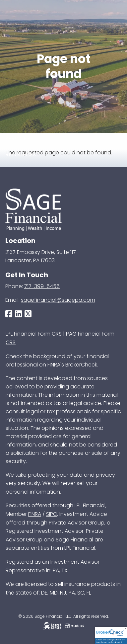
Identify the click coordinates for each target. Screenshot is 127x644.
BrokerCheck (81, 365)
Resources (21, 155)
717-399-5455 (42, 286)
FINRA (35, 514)
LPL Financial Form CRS (34, 334)
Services (17, 139)
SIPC (52, 514)
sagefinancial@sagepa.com (58, 300)
